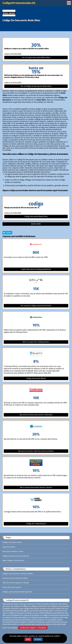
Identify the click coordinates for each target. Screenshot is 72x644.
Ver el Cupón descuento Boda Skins (36, 57)
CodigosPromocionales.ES (19, 3)
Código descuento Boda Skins (36, 216)
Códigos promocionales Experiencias (16, 556)
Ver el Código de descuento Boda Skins (36, 86)
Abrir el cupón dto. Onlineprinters (36, 342)
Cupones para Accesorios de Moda (15, 578)
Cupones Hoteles (9, 547)
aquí (28, 639)
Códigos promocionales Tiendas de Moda (18, 574)
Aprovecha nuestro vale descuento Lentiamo (36, 451)
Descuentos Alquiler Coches (13, 551)
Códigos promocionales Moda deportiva (17, 592)
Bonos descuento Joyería (12, 587)
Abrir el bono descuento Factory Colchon (36, 487)
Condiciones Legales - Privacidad (33, 628)
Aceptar (38, 639)
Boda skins (36, 224)
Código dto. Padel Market (36, 524)
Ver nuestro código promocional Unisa (36, 306)
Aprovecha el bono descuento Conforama (36, 415)
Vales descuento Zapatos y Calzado (16, 583)
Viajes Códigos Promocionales (13, 560)
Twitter (7, 233)
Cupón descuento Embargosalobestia (36, 269)
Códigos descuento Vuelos (12, 542)
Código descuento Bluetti (36, 378)
